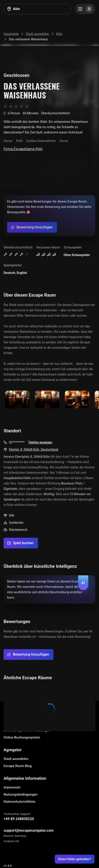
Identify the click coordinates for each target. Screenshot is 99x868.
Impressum (12, 787)
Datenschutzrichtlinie (19, 802)
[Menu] (85, 9)
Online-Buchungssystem (22, 737)
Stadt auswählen (16, 759)
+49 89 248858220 (19, 819)
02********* (17, 442)
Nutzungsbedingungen (21, 794)
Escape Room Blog (18, 766)
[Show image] (17, 400)
